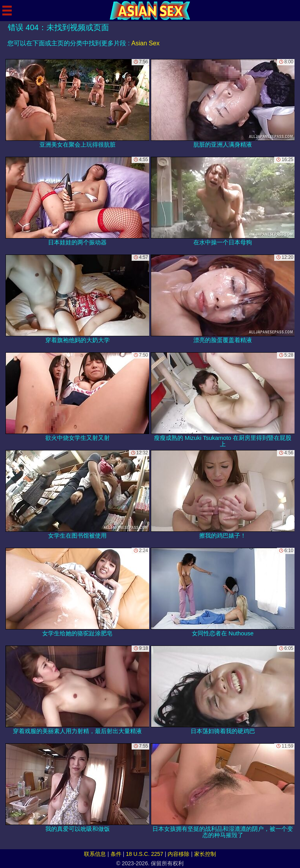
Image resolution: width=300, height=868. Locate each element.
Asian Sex (145, 43)
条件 (116, 854)
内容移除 (179, 854)
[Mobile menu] (7, 11)
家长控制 (205, 854)
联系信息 (95, 854)
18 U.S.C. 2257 (145, 854)
